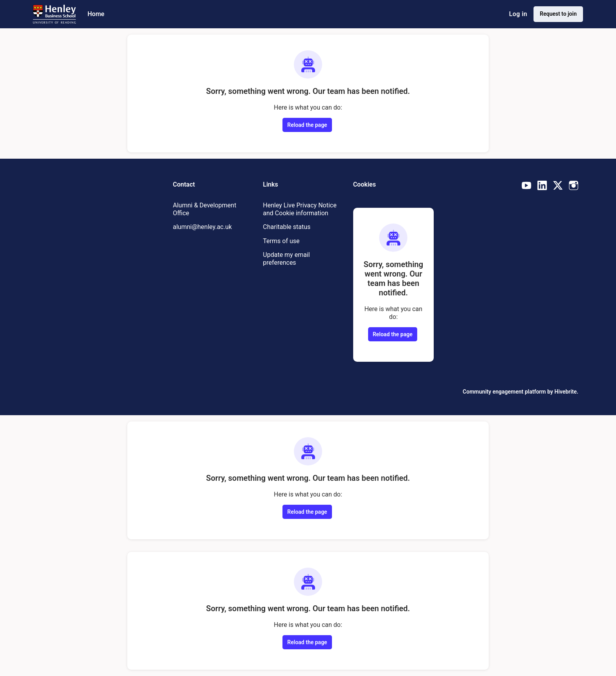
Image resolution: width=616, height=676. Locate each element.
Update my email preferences (286, 259)
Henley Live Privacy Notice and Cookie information (300, 209)
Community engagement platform (504, 392)
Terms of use (281, 241)
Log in (518, 14)
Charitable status (287, 227)
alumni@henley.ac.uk (202, 227)
